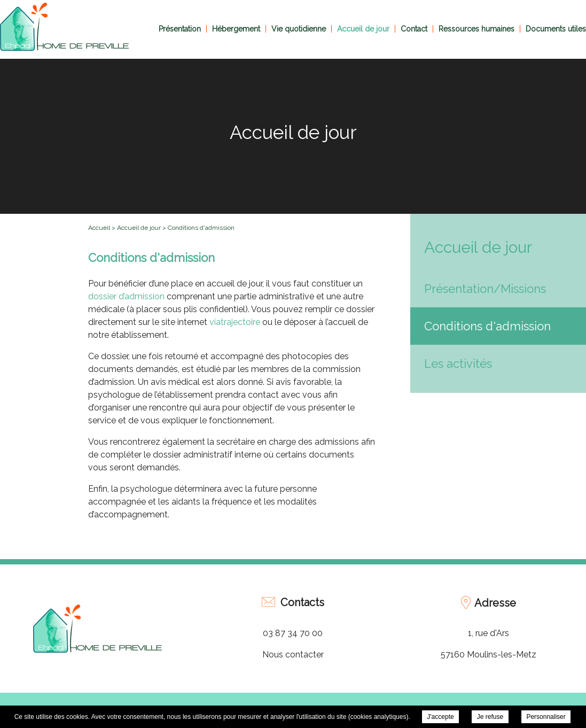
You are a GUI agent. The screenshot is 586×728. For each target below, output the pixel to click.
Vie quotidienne (299, 29)
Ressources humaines (476, 29)
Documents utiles (556, 29)
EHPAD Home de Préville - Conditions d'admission (64, 27)
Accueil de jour (363, 29)
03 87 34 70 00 (293, 633)
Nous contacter (293, 655)
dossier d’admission (126, 296)
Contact (414, 29)
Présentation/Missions (485, 289)
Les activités (458, 363)
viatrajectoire (236, 322)
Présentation (180, 29)
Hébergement (236, 29)
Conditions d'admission (487, 326)
